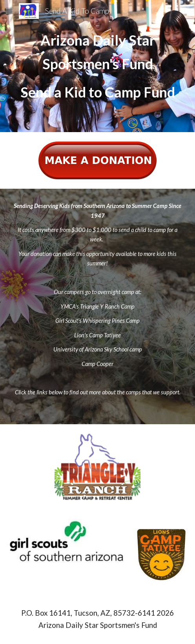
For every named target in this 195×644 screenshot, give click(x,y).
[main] (97, 66)
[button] (9, 11)
